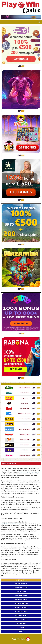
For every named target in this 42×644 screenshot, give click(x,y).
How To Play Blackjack (21, 619)
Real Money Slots (21, 592)
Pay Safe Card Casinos (21, 607)
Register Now (23, 66)
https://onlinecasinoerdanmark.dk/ (11, 524)
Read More (19, 66)
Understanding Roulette (21, 588)
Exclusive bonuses (21, 623)
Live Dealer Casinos (21, 596)
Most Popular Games (21, 611)
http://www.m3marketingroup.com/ (29, 472)
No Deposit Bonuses (21, 584)
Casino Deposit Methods (21, 603)
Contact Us (21, 631)
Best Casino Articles (21, 615)
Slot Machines (21, 627)
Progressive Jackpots (21, 600)
